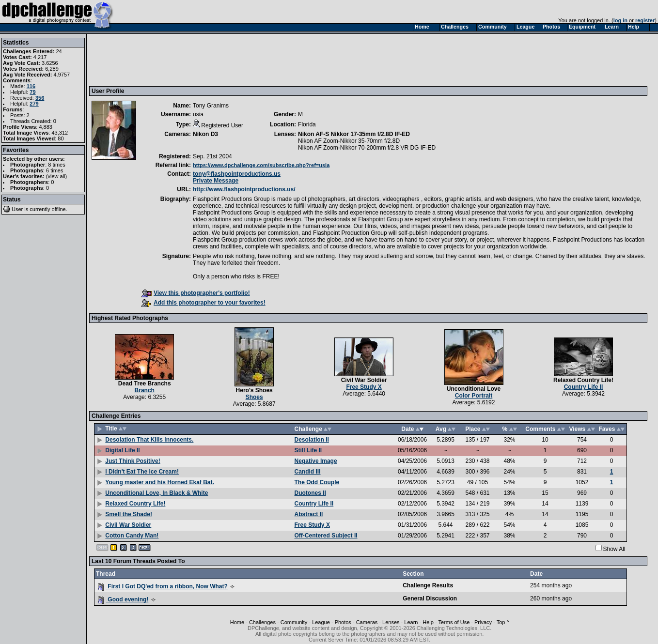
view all (57, 176)
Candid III (308, 472)
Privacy (483, 622)
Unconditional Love (474, 389)
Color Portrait (474, 396)
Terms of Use (454, 622)
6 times (55, 170)
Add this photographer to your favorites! (204, 303)
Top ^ (503, 622)
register (645, 20)
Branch (145, 390)
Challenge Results (428, 585)
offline (59, 209)
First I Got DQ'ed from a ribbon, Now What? (163, 586)
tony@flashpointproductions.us (237, 174)
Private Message (216, 181)
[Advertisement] (268, 60)
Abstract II (309, 514)
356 (40, 98)
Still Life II (308, 450)
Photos (343, 622)
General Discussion (430, 598)
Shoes (254, 397)
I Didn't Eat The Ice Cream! (142, 472)
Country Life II (584, 387)
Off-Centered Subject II (326, 536)
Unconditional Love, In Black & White (157, 493)
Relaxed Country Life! (583, 380)
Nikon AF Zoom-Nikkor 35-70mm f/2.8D (349, 141)
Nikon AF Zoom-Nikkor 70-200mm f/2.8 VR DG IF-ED (367, 148)
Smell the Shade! (129, 514)
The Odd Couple (317, 482)
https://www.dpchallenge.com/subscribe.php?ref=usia (261, 165)
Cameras (367, 622)
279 (34, 104)
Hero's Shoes (254, 390)
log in (620, 20)
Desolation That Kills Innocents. (149, 440)
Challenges (262, 622)
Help (428, 622)
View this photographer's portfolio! (196, 293)
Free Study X (364, 387)
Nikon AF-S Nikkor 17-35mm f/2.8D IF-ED (354, 134)
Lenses (391, 622)
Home (237, 622)
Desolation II (312, 440)
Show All (614, 549)
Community (294, 622)
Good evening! (123, 599)
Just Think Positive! (133, 461)
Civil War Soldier (364, 380)
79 (32, 92)
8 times (56, 165)
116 (31, 86)
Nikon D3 (205, 134)
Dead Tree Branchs (145, 383)
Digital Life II (122, 450)
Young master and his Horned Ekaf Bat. (159, 482)
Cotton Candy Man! (132, 536)
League (321, 622)
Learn (411, 622)
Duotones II (310, 493)
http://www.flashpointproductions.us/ (244, 189)
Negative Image (316, 461)
